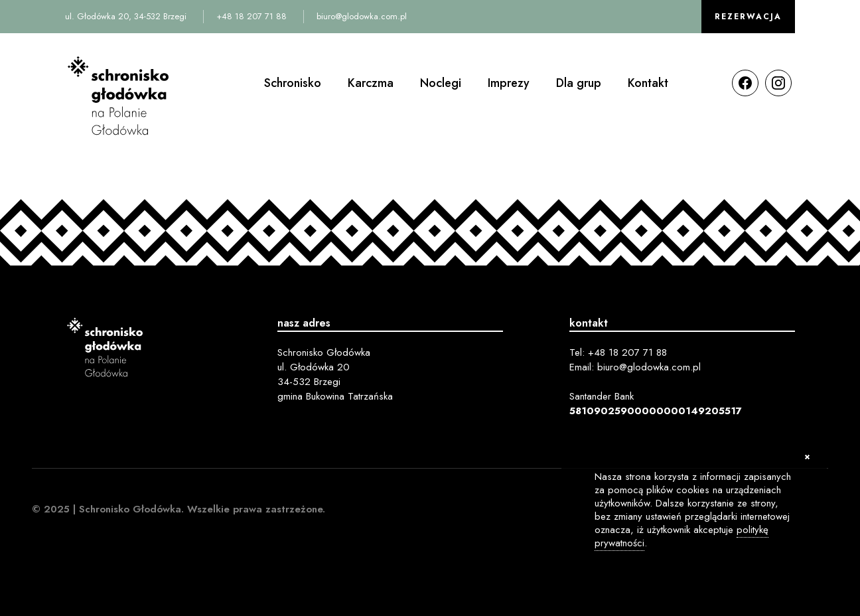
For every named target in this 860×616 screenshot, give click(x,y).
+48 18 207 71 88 (251, 16)
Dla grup (579, 83)
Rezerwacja (748, 17)
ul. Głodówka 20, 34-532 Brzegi (126, 16)
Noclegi (441, 83)
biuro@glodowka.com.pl (362, 16)
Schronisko (293, 83)
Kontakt (648, 83)
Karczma (371, 83)
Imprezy (509, 83)
